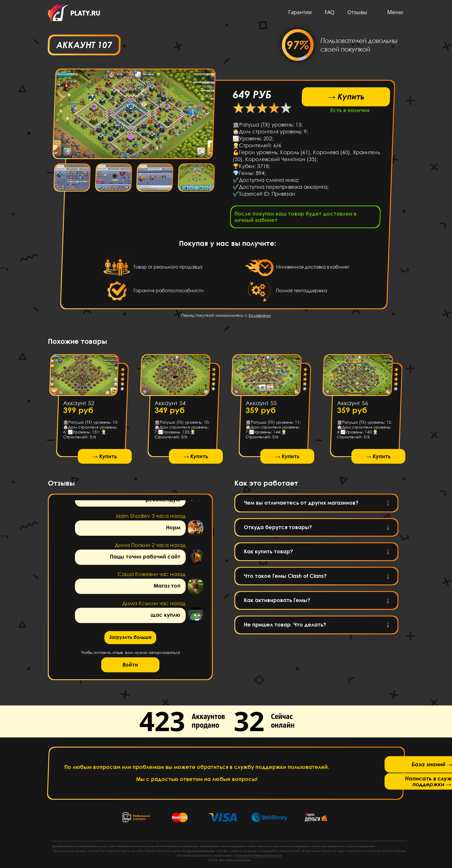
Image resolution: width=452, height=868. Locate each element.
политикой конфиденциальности (258, 855)
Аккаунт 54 (170, 405)
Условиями (260, 317)
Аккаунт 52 (79, 405)
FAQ (328, 12)
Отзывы (356, 12)
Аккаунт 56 (352, 405)
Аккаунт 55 (261, 405)
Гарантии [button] (298, 12)
